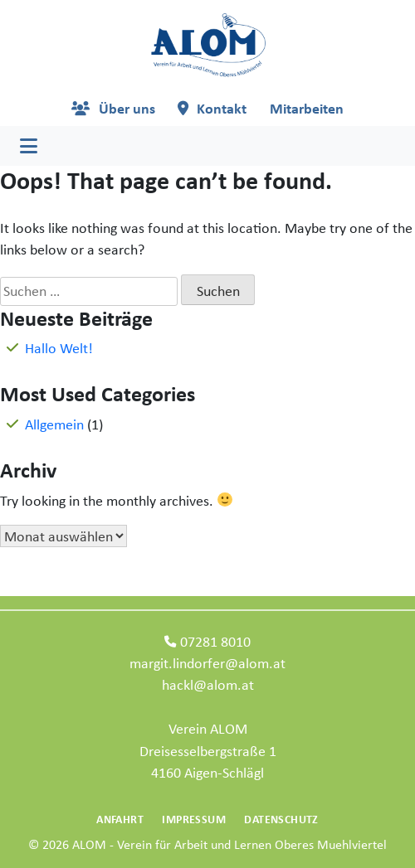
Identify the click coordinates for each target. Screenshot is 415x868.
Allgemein (54, 424)
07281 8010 (215, 641)
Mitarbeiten (307, 108)
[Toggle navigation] (29, 146)
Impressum (194, 819)
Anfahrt (120, 819)
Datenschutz (281, 819)
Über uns (127, 108)
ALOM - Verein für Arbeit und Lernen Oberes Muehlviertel (229, 844)
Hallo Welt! (59, 348)
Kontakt (222, 108)
